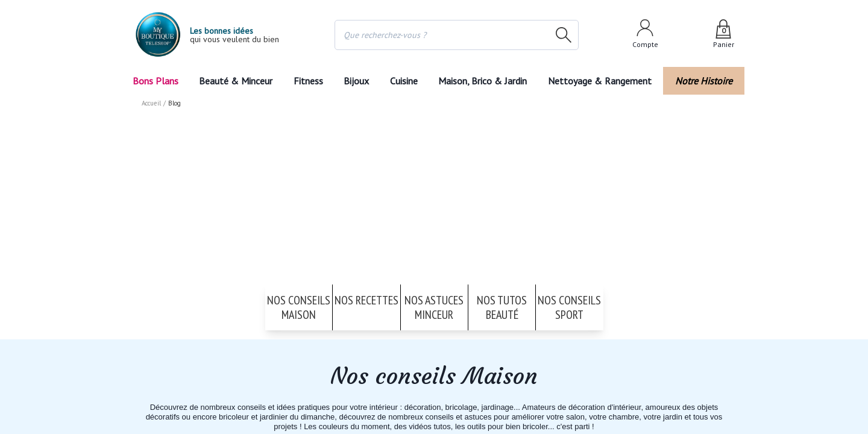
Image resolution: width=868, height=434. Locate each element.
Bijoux (355, 80)
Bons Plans (156, 80)
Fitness (306, 80)
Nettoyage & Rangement (604, 80)
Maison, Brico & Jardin (489, 80)
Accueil (152, 102)
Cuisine (406, 80)
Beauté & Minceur (234, 80)
